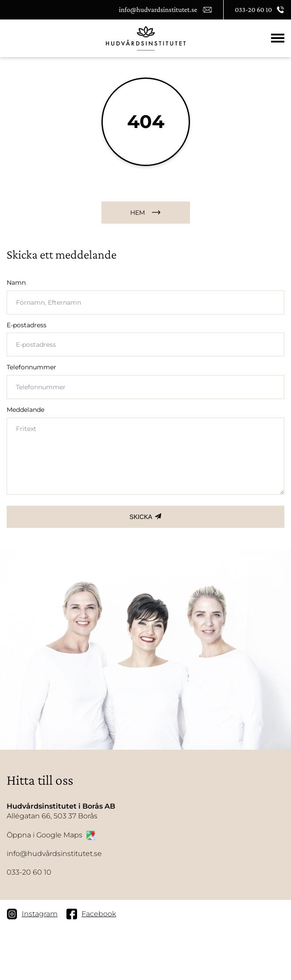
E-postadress (27, 325)
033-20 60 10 (29, 872)
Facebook (91, 914)
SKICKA (141, 517)
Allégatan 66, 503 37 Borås (61, 811)
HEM (138, 213)
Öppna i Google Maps (51, 835)
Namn (16, 283)
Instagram (32, 914)
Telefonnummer (31, 367)
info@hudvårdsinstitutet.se (54, 854)
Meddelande (25, 410)
